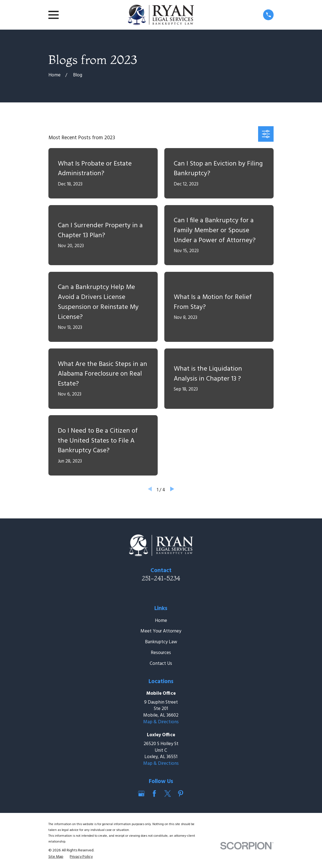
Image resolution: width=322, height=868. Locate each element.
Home (161, 621)
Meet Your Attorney (161, 631)
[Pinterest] (181, 794)
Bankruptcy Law (161, 642)
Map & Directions (161, 722)
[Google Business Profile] (141, 794)
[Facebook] (154, 794)
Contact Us (161, 664)
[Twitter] (168, 794)
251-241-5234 (161, 578)
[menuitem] (56, 857)
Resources (161, 653)
